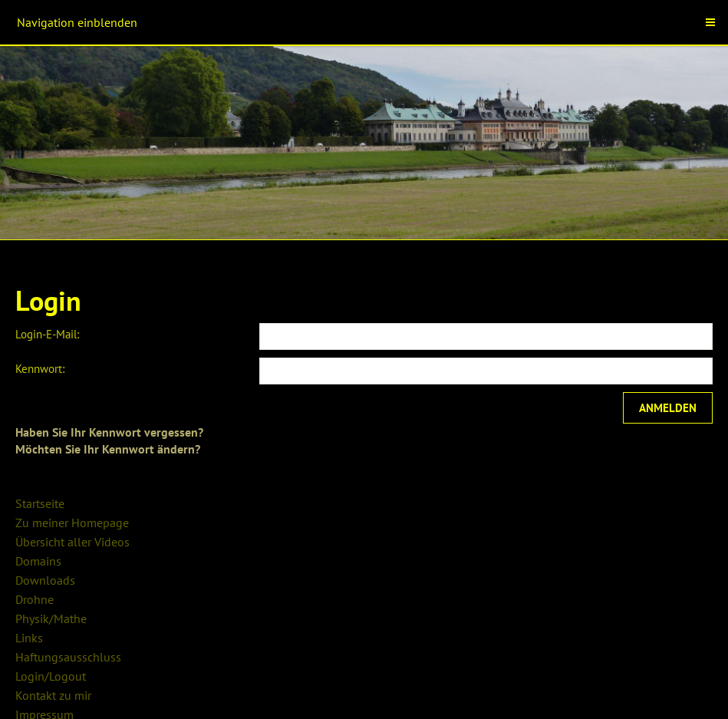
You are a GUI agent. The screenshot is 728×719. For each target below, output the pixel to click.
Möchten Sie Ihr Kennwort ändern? (108, 449)
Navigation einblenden (77, 22)
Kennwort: (40, 369)
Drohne (35, 599)
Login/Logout (51, 676)
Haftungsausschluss (68, 657)
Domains (38, 561)
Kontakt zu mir (53, 695)
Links (29, 638)
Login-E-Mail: (47, 334)
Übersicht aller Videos (72, 542)
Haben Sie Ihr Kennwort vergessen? (109, 432)
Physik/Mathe (51, 618)
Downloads (45, 580)
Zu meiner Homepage (72, 523)
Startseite (40, 503)
